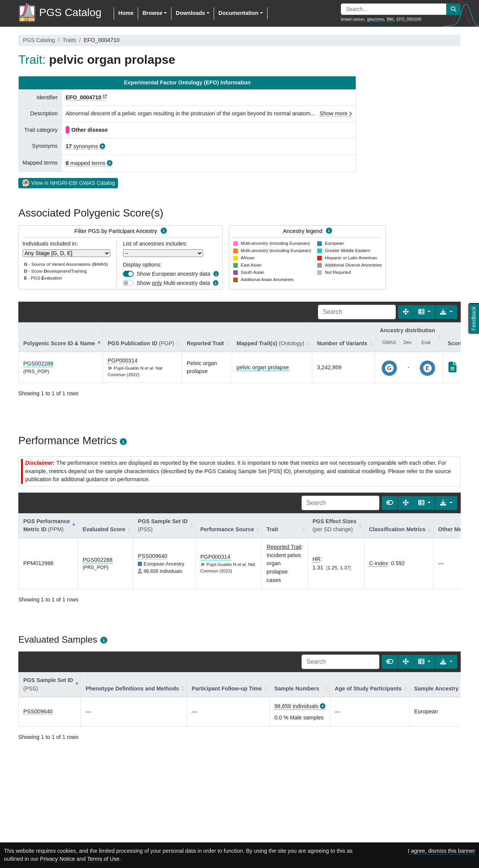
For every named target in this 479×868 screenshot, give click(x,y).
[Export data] (446, 312)
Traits (69, 40)
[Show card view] (390, 503)
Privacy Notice (58, 859)
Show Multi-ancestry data (173, 283)
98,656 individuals (296, 706)
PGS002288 (38, 364)
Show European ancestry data (173, 274)
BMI (390, 19)
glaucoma (375, 19)
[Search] (357, 312)
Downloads (190, 13)
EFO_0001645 (409, 19)
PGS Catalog (39, 40)
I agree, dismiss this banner (442, 851)
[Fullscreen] (406, 312)
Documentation (238, 13)
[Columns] (425, 312)
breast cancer (352, 19)
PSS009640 (152, 556)
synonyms (82, 146)
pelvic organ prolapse (263, 367)
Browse (152, 13)
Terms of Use (103, 859)
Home (126, 13)
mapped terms (85, 163)
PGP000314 (123, 360)
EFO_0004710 (84, 97)
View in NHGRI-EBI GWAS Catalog (68, 183)
